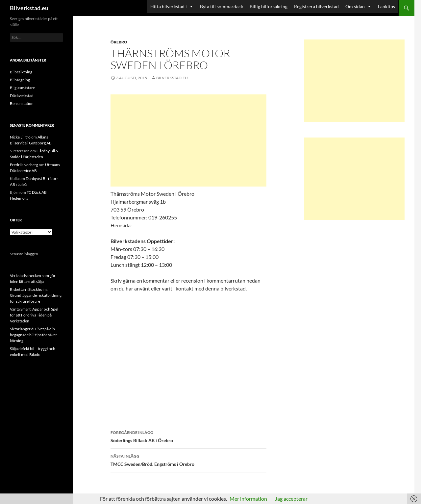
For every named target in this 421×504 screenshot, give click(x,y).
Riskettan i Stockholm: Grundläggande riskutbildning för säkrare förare (36, 295)
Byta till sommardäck (222, 6)
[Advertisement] (188, 140)
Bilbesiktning (21, 72)
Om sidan (358, 7)
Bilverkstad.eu (29, 8)
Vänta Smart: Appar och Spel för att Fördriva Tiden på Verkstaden (34, 315)
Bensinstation (22, 103)
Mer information (248, 499)
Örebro (119, 42)
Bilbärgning (20, 80)
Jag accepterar (291, 499)
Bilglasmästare (22, 88)
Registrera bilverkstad (316, 6)
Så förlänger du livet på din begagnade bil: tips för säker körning (34, 335)
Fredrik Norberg (24, 165)
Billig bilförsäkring (269, 6)
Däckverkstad (22, 96)
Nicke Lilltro (20, 137)
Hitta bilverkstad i (172, 7)
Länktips (386, 6)
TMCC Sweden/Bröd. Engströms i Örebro (188, 460)
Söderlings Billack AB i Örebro (188, 436)
